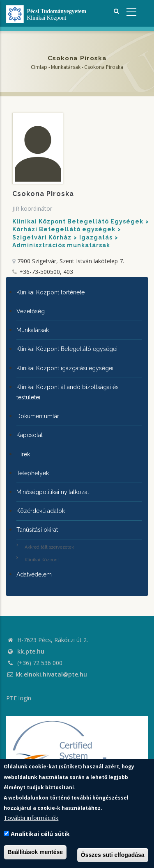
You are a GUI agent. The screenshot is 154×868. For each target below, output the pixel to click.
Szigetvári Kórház (42, 237)
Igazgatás (96, 237)
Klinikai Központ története (51, 292)
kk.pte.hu (31, 651)
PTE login (19, 698)
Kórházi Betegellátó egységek (64, 229)
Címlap (39, 67)
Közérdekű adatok (41, 511)
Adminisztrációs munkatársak (61, 245)
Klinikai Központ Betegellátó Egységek (78, 221)
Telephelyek (33, 473)
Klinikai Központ (42, 560)
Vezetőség (31, 311)
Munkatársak (66, 67)
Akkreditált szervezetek (49, 547)
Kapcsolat (30, 435)
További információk (31, 818)
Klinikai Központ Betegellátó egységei (67, 349)
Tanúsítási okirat (37, 530)
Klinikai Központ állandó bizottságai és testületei (68, 392)
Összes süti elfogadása (113, 855)
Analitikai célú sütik (40, 834)
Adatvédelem (34, 574)
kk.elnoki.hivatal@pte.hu (47, 674)
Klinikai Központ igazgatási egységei (65, 368)
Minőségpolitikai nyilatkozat (53, 492)
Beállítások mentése (35, 852)
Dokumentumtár (38, 416)
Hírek (23, 454)
